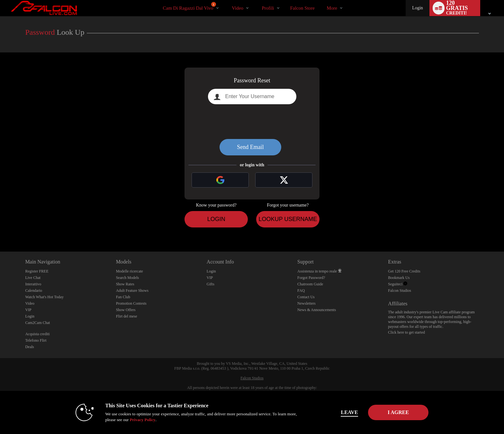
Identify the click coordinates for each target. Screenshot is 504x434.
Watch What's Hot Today (44, 297)
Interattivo (33, 284)
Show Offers (126, 310)
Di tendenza (226, 0)
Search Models (128, 278)
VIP (28, 310)
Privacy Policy (135, 420)
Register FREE (37, 271)
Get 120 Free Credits (404, 271)
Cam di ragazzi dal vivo (189, 6)
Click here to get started (406, 332)
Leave (342, 412)
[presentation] (252, 122)
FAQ (301, 291)
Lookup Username (288, 219)
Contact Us (306, 297)
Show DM (0, 228)
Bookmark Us (399, 278)
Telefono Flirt (36, 340)
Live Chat (33, 278)
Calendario (34, 291)
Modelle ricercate (130, 271)
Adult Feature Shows (132, 291)
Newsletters (306, 303)
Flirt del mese (127, 316)
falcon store (302, 8)
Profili (268, 8)
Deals (29, 347)
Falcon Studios (400, 291)
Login (417, 8)
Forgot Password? (311, 278)
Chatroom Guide (310, 284)
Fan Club (123, 297)
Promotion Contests (131, 303)
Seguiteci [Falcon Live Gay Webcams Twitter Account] (398, 284)
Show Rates (125, 284)
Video (238, 8)
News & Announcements (317, 310)
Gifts (211, 284)
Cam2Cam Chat (37, 323)
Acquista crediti (37, 334)
